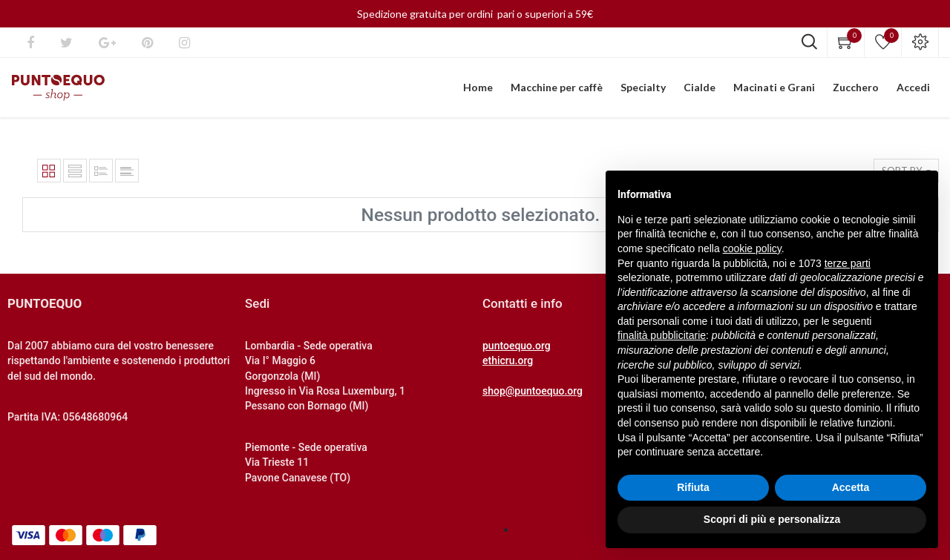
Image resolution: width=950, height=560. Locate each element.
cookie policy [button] (752, 248)
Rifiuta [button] (693, 487)
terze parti (848, 263)
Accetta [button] (851, 487)
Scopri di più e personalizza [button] (772, 519)
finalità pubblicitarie (662, 335)
